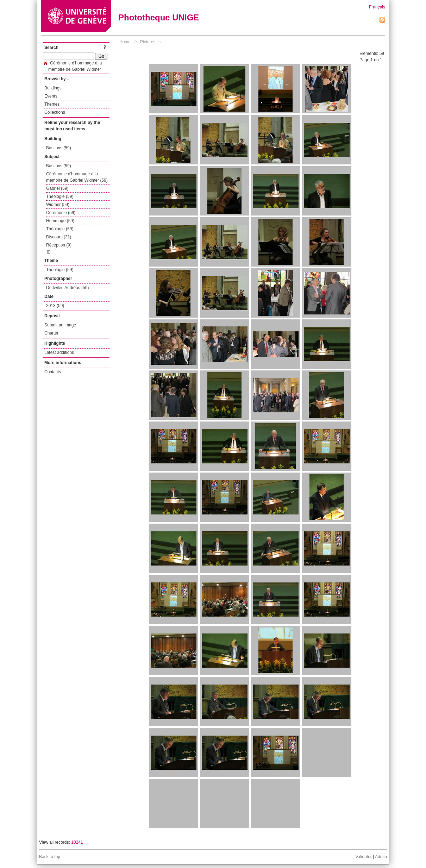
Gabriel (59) (57, 188)
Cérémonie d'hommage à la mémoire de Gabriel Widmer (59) (77, 177)
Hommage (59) (60, 221)
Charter (51, 333)
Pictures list (151, 42)
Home (125, 42)
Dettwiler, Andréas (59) (67, 288)
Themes (52, 104)
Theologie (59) (60, 270)
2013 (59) (55, 306)
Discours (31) (59, 237)
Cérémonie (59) (61, 213)
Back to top (50, 857)
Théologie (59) (60, 196)
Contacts (53, 372)
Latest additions (59, 352)
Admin (381, 857)
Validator (363, 857)
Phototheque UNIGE (159, 17)
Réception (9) (59, 245)
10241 (77, 842)
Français (377, 7)
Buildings (53, 88)
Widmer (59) (58, 205)
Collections (55, 112)
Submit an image (60, 325)
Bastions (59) (59, 148)
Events (51, 96)
